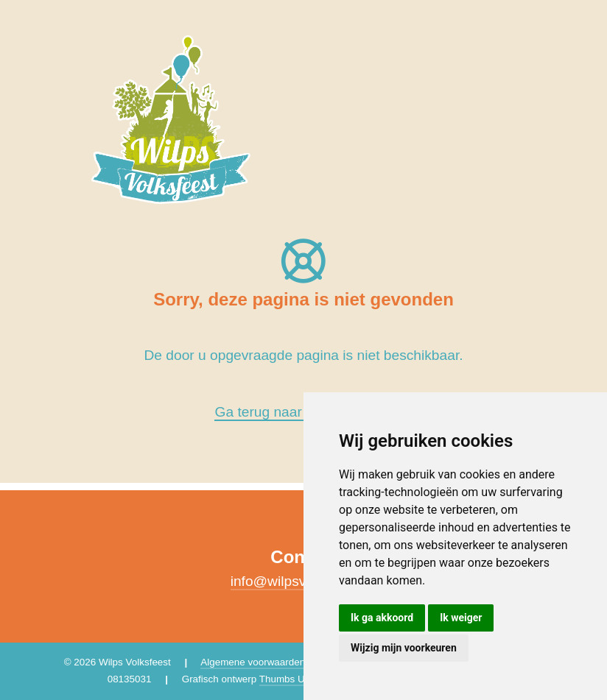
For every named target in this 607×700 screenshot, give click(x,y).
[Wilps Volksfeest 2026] (171, 119)
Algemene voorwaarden (253, 662)
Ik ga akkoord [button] (382, 618)
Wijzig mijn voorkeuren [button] (404, 648)
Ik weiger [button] (461, 618)
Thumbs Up (285, 679)
